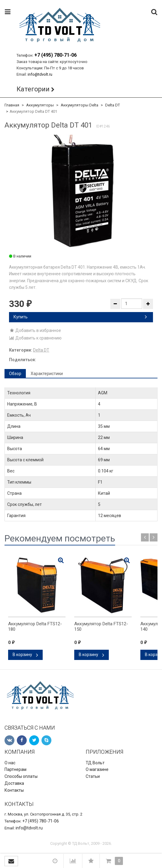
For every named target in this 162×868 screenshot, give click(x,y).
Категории (33, 89)
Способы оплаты (21, 776)
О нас (10, 763)
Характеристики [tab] (47, 374)
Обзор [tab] (15, 374)
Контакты (14, 790)
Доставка (14, 783)
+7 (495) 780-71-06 (55, 55)
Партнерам (15, 769)
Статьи (93, 776)
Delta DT (113, 105)
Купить (80, 317)
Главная (12, 105)
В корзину (25, 655)
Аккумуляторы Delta (79, 105)
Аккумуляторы (40, 105)
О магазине (97, 769)
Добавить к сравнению (35, 338)
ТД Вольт (95, 763)
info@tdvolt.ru (40, 74)
